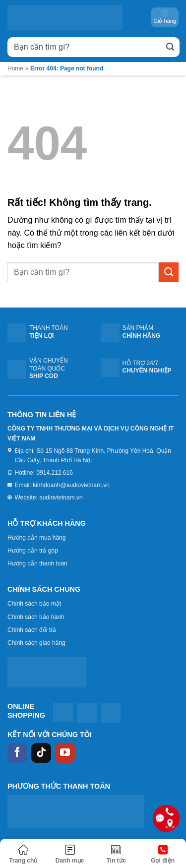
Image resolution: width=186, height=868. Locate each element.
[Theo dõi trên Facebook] (17, 753)
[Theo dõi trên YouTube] (65, 753)
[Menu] (70, 855)
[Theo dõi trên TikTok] (41, 753)
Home (15, 68)
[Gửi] (170, 47)
